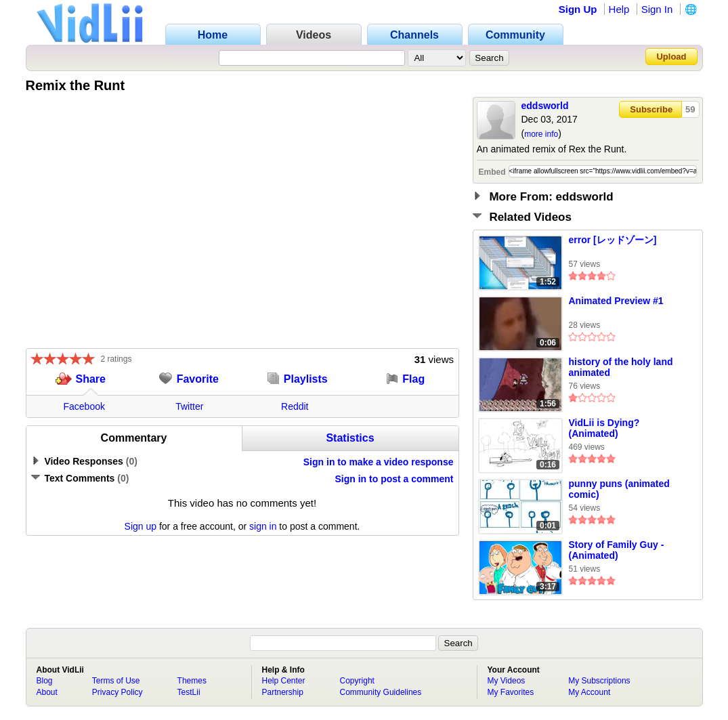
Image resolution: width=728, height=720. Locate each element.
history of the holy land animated (621, 367)
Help (619, 9)
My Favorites (511, 692)
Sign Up (578, 9)
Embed (492, 172)
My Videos (507, 681)
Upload (671, 57)
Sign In (657, 9)
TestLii (189, 692)
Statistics (350, 438)
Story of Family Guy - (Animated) (617, 550)
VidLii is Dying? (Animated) (604, 428)
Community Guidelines (381, 692)
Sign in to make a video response (379, 462)
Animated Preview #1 (616, 301)
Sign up (141, 526)
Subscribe (651, 109)
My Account (589, 692)
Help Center (284, 681)
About (47, 692)
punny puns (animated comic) (619, 489)
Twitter (189, 406)
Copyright (357, 681)
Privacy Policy (117, 692)
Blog (45, 681)
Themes (192, 681)
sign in (263, 526)
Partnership (283, 692)
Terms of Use (116, 681)
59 (690, 109)
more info (541, 134)
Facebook (84, 406)
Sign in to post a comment (394, 479)
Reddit (295, 406)
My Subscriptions (599, 681)
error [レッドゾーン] (613, 240)
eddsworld (545, 106)
